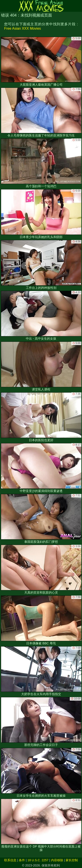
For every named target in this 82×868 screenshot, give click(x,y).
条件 (22, 860)
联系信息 (10, 860)
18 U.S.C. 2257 (38, 860)
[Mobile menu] (4, 6)
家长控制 (72, 860)
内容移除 (57, 860)
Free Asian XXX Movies (23, 28)
